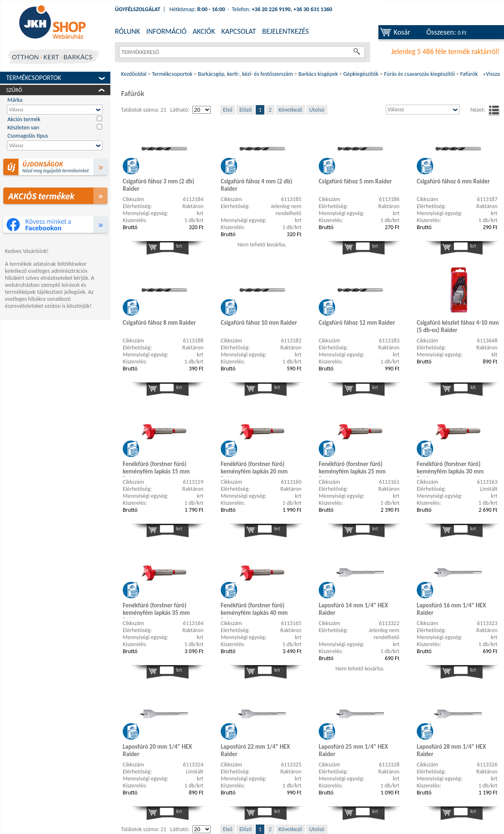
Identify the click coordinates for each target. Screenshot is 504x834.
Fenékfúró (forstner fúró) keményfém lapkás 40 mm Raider (254, 610)
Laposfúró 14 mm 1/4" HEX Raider (353, 609)
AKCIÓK (204, 31)
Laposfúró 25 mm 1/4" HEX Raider (353, 750)
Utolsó (317, 110)
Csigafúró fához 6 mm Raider (453, 181)
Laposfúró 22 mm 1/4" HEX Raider (255, 750)
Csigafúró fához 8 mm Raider (159, 323)
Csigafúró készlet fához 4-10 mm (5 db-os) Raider (458, 326)
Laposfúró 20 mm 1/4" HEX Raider (157, 750)
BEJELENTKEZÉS (286, 31)
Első (228, 110)
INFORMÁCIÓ (166, 31)
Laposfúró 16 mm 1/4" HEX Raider (451, 609)
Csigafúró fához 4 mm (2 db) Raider (257, 185)
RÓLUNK (127, 31)
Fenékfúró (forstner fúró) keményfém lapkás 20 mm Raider (254, 469)
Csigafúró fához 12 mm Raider (357, 323)
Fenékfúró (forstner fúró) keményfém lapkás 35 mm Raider (156, 610)
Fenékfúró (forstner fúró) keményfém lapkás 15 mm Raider (156, 469)
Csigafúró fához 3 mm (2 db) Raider (159, 185)
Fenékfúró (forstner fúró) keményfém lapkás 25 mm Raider (352, 469)
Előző (245, 110)
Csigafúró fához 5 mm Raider (355, 181)
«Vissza (491, 74)
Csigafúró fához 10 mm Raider (259, 323)
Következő (290, 110)
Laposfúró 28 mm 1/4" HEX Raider (451, 750)
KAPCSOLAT (238, 31)
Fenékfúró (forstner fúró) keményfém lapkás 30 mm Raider (450, 469)
